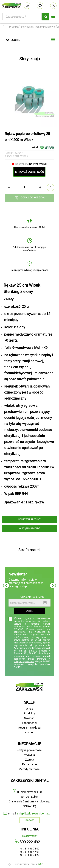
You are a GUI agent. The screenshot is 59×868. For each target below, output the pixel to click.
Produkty (29, 713)
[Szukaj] (22, 16)
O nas (29, 709)
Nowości (30, 718)
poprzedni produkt (29, 519)
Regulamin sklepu (29, 728)
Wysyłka (29, 755)
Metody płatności (29, 769)
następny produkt (30, 528)
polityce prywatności (24, 661)
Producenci (29, 723)
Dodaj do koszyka (30, 198)
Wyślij (29, 611)
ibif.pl (41, 864)
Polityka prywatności (29, 750)
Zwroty (30, 760)
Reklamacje (29, 764)
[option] (29, 100)
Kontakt (29, 732)
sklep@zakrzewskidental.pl (34, 813)
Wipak (24, 156)
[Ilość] (24, 187)
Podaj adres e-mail (32, 597)
